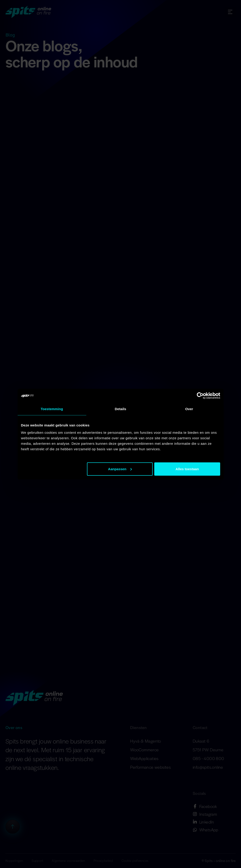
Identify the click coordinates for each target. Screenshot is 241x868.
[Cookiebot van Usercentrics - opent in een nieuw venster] (200, 396)
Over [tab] (189, 409)
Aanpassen (120, 469)
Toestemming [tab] (52, 409)
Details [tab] (121, 409)
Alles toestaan (187, 469)
